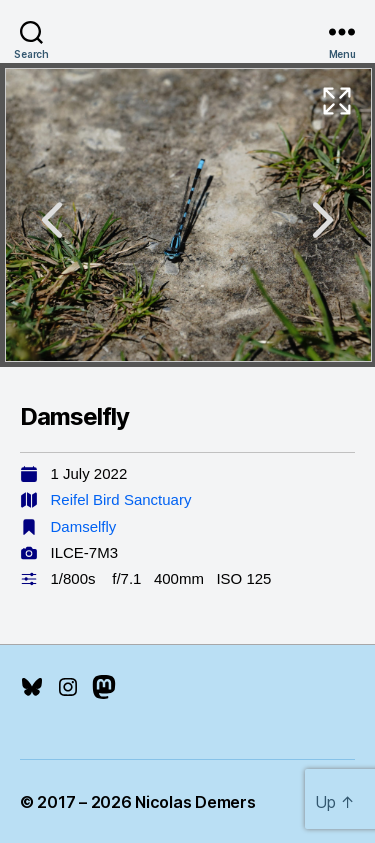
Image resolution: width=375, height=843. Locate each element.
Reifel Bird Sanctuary (121, 499)
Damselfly (84, 526)
